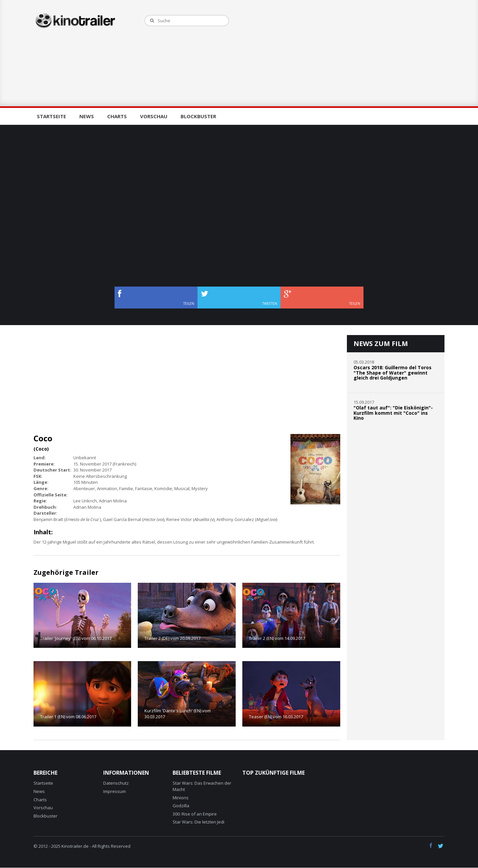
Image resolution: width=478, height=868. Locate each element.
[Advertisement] (343, 53)
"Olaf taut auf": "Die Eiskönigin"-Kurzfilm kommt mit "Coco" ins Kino (393, 413)
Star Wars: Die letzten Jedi (199, 822)
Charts (117, 116)
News (87, 116)
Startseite (51, 116)
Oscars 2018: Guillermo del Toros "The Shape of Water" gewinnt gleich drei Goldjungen (393, 373)
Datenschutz (116, 783)
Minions (181, 798)
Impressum (115, 791)
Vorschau (154, 116)
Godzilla (181, 806)
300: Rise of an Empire (195, 814)
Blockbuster (198, 116)
